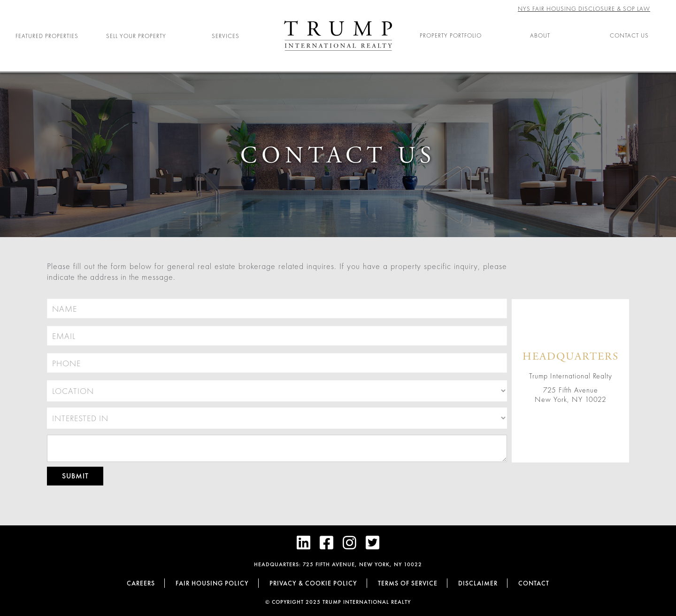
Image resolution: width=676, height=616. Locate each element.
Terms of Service (408, 583)
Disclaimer (478, 583)
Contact (534, 583)
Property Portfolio (451, 35)
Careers (141, 583)
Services (226, 36)
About (540, 35)
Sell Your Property (136, 36)
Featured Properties (47, 36)
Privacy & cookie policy (313, 583)
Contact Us (629, 35)
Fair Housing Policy (212, 583)
